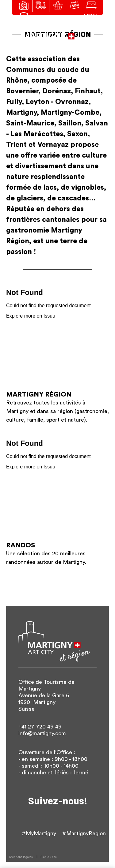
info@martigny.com (42, 733)
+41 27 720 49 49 (40, 727)
